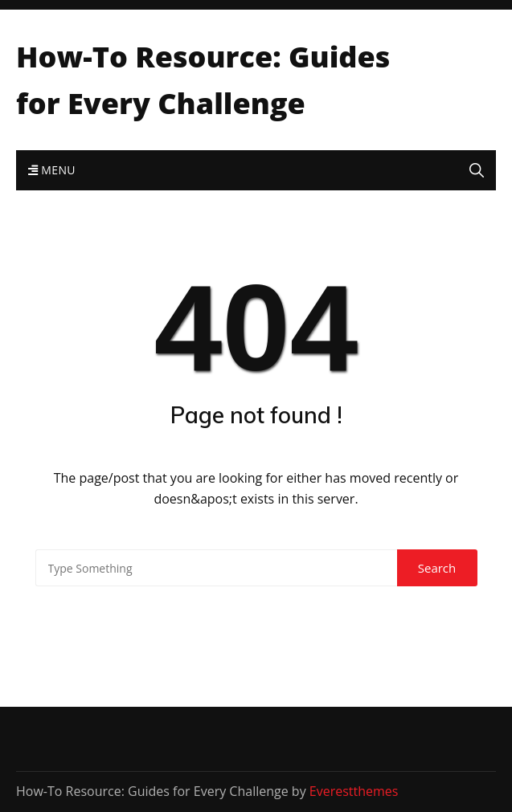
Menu (52, 170)
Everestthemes (354, 791)
